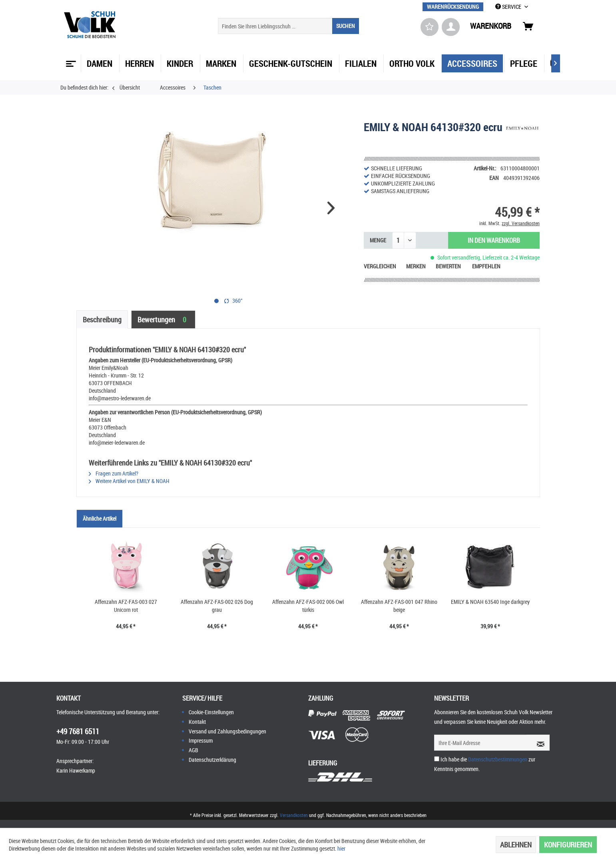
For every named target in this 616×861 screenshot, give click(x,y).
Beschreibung (102, 320)
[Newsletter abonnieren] (538, 743)
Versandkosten (294, 815)
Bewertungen (163, 320)
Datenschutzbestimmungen (498, 759)
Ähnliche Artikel (100, 518)
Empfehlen (486, 266)
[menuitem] (453, 7)
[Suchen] (346, 26)
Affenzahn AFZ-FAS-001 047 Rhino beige (399, 606)
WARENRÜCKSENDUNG (453, 7)
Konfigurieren (568, 845)
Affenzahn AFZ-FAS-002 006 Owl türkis (308, 606)
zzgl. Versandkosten (521, 223)
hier (341, 848)
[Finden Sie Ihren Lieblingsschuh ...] (288, 26)
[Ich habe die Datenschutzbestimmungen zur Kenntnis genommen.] (437, 759)
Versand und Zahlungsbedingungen (227, 731)
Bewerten (449, 266)
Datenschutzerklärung (212, 760)
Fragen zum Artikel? (114, 473)
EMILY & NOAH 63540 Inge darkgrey (490, 602)
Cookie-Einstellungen (211, 712)
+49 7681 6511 (78, 731)
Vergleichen (380, 266)
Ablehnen (516, 845)
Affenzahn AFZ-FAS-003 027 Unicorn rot (126, 606)
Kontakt (197, 722)
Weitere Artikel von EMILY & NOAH (129, 481)
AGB (193, 750)
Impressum (201, 740)
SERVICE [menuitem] (509, 7)
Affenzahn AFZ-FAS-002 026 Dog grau (217, 606)
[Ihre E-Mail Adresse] (480, 743)
